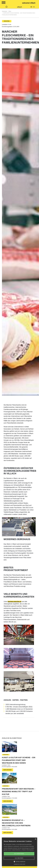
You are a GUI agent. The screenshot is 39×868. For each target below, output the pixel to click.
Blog (10, 11)
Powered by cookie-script (19, 864)
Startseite (4, 11)
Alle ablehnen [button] (19, 858)
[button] (19, 862)
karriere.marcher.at (14, 602)
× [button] (35, 839)
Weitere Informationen (28, 850)
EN (34, 7)
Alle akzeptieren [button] (19, 854)
